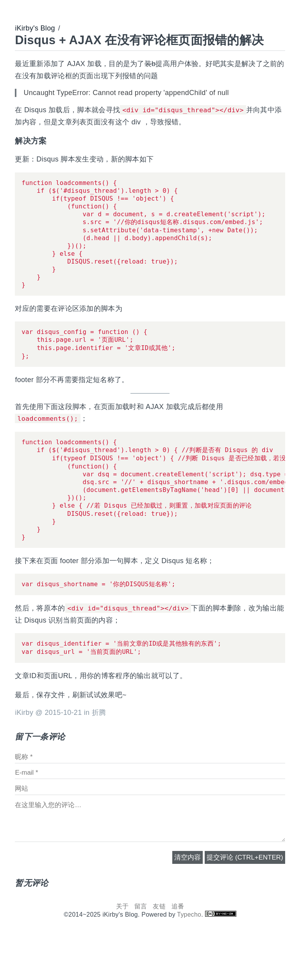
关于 (122, 946)
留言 (141, 946)
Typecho (189, 954)
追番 (178, 946)
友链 (159, 946)
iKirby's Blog (35, 28)
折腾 (99, 752)
